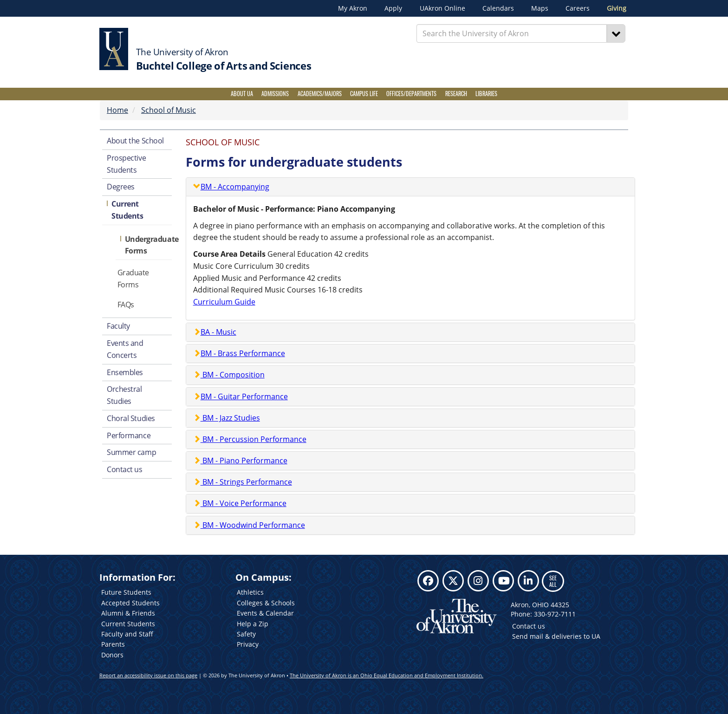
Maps (540, 8)
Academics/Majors (320, 94)
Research (456, 94)
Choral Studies (131, 418)
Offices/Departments (411, 94)
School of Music (169, 110)
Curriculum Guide (224, 302)
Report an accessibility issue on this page (148, 675)
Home (117, 110)
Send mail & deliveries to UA (556, 636)
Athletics (250, 592)
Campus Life (364, 94)
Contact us (125, 469)
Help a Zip (253, 624)
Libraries (486, 94)
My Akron (353, 8)
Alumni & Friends (128, 613)
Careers (578, 8)
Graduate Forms (133, 279)
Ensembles (125, 372)
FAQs (126, 305)
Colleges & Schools (266, 603)
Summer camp (131, 452)
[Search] (616, 33)
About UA (242, 94)
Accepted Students (130, 603)
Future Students (126, 592)
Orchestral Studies (124, 395)
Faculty (118, 326)
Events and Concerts (125, 349)
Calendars (498, 8)
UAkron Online (442, 8)
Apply (393, 8)
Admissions (275, 94)
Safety (246, 634)
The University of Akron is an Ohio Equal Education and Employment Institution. (387, 675)
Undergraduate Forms (148, 245)
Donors (112, 655)
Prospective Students (126, 164)
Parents (113, 644)
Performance (129, 435)
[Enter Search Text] (512, 33)
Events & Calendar (265, 613)
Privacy (248, 644)
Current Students (127, 210)
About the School (135, 141)
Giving (617, 8)
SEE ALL (553, 581)
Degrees (121, 187)
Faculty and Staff (127, 634)
